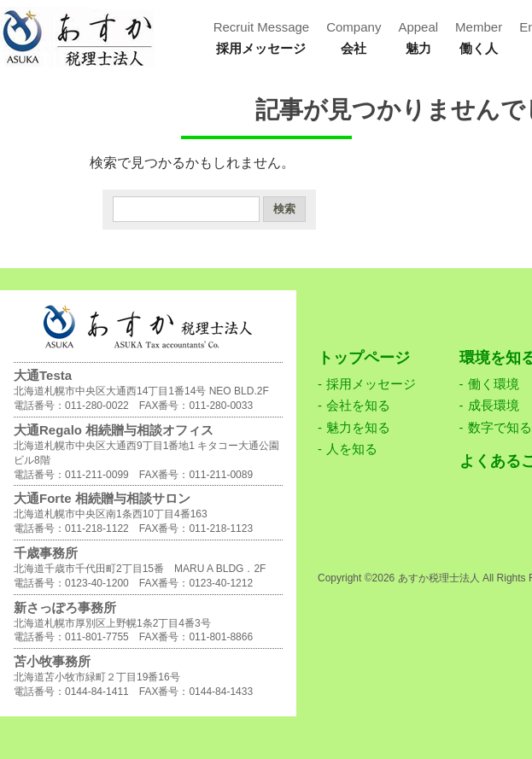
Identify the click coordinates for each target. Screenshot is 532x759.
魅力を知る (358, 427)
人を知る (352, 449)
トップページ (364, 358)
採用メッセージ (371, 384)
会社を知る (358, 405)
